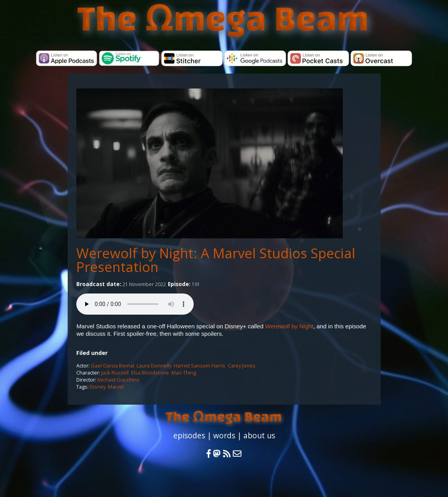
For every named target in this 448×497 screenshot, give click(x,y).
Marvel (116, 387)
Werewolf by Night (289, 326)
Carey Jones (242, 366)
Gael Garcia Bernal (112, 366)
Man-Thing (184, 373)
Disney (98, 387)
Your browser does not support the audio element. (135, 304)
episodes (189, 435)
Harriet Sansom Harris (200, 366)
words (224, 435)
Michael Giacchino (119, 380)
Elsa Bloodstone (150, 373)
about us (259, 435)
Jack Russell (115, 373)
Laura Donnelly (154, 366)
